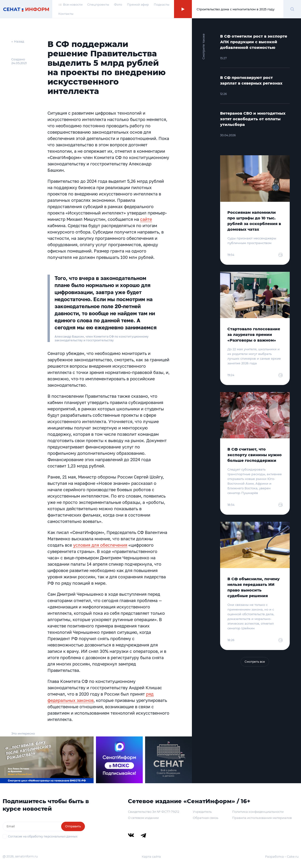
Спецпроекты (98, 4)
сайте (146, 219)
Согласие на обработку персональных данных (43, 836)
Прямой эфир (138, 4)
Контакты (66, 14)
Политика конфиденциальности (258, 812)
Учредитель (202, 812)
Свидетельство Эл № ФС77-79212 (154, 812)
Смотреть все (255, 662)
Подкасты (162, 4)
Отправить (73, 826)
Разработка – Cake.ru (282, 856)
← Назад (18, 41)
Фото (118, 4)
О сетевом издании (143, 818)
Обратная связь (206, 818)
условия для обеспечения (100, 545)
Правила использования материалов (262, 818)
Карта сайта (151, 856)
